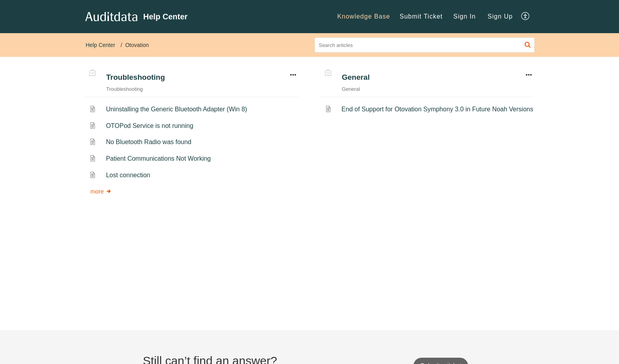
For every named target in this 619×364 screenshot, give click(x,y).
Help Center (100, 45)
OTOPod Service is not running (149, 126)
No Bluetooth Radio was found (148, 142)
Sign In (464, 16)
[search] (425, 45)
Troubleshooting (136, 77)
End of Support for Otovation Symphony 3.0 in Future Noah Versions (437, 109)
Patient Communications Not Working (158, 159)
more (101, 191)
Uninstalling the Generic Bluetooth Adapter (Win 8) (176, 109)
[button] (526, 17)
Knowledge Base (364, 16)
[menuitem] (364, 17)
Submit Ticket (421, 16)
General (356, 77)
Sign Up (500, 16)
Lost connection (128, 175)
